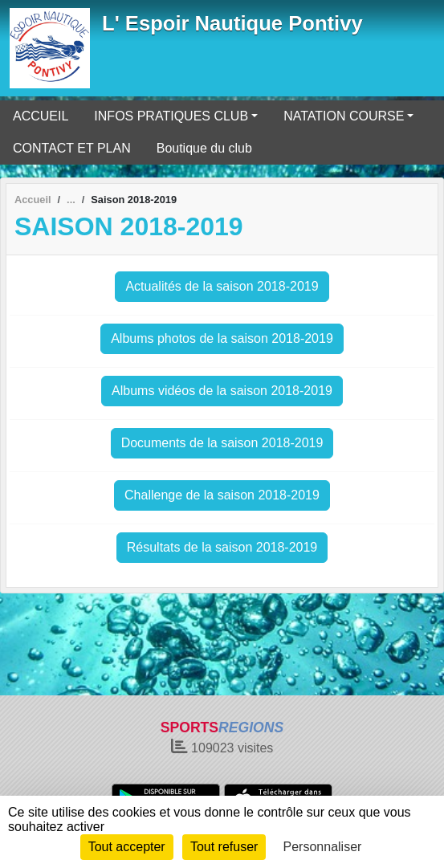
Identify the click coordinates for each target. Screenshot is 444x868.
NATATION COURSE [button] (344, 116)
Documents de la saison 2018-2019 (222, 443)
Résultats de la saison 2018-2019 (222, 547)
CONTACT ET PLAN (72, 148)
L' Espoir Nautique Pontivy (232, 23)
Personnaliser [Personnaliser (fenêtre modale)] (323, 847)
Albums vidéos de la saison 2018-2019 (222, 391)
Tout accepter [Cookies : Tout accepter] (127, 847)
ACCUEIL (41, 116)
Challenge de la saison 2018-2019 (222, 495)
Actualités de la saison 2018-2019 (222, 286)
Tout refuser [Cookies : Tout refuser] (224, 847)
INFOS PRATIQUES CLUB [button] (171, 116)
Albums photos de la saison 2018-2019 (222, 338)
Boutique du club (204, 148)
